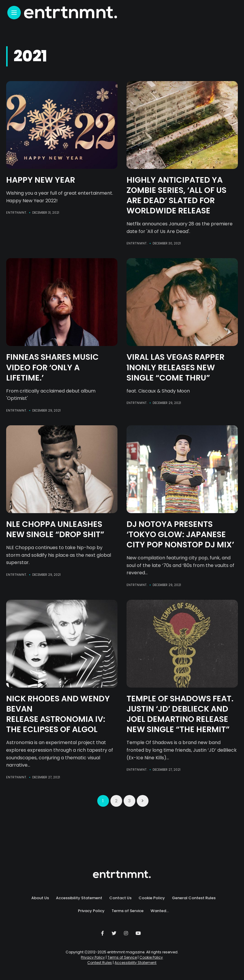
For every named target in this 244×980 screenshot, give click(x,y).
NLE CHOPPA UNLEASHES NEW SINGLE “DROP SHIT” (55, 529)
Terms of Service (128, 911)
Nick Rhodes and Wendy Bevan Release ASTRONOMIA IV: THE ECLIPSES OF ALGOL (58, 714)
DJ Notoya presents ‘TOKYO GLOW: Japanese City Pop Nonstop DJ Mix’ (180, 534)
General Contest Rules (194, 898)
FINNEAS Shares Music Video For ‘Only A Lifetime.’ (52, 367)
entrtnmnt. (17, 213)
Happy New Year (41, 180)
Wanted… (160, 911)
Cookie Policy (152, 898)
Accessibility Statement (79, 898)
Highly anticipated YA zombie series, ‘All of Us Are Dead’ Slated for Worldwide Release (176, 195)
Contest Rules (100, 963)
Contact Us (120, 898)
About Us (40, 898)
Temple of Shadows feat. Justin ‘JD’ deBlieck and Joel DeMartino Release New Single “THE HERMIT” (180, 714)
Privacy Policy (91, 911)
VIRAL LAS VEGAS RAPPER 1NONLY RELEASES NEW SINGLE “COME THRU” (175, 367)
